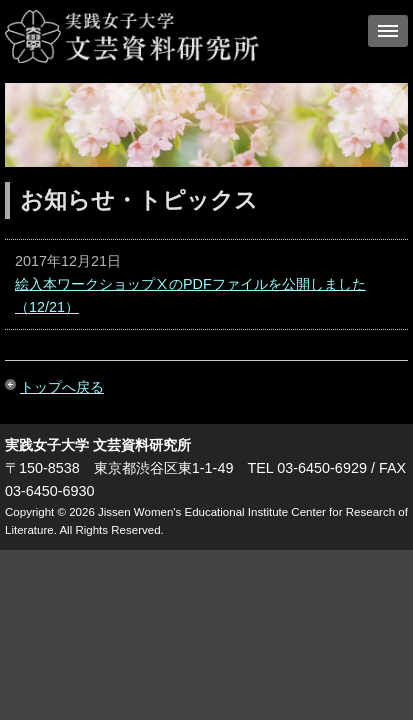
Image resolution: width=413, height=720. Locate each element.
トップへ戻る (62, 387)
